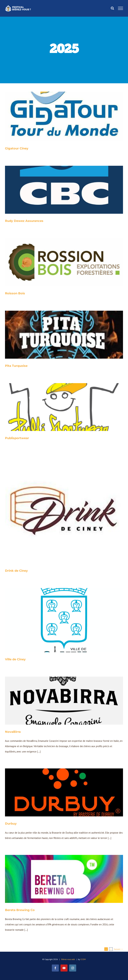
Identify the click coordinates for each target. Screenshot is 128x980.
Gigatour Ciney (17, 148)
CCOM (83, 959)
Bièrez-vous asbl (68, 959)
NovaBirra (13, 732)
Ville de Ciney (15, 659)
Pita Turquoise (16, 366)
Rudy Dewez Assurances (24, 221)
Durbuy (11, 824)
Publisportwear (17, 438)
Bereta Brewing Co (20, 910)
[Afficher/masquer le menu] (121, 8)
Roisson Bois (15, 293)
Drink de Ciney (16, 571)
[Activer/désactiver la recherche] (112, 8)
